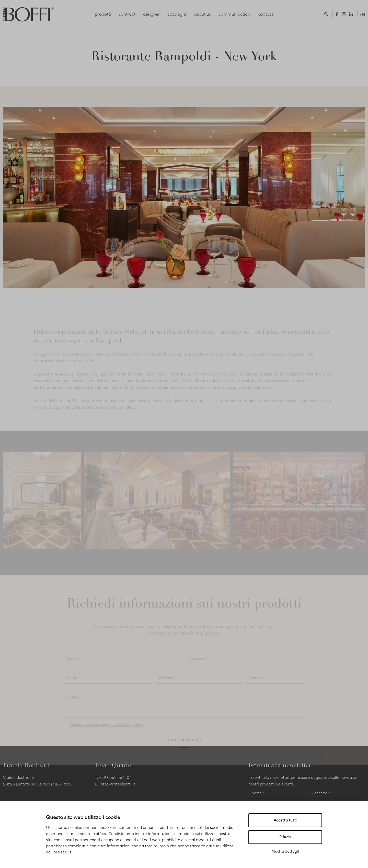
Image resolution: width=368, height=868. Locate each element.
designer (151, 14)
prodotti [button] (103, 14)
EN (362, 14)
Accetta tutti (285, 820)
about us (202, 14)
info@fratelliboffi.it (117, 784)
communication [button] (234, 14)
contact (266, 14)
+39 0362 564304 (115, 777)
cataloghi (177, 14)
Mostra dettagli (285, 851)
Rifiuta (285, 837)
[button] (327, 14)
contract (127, 14)
